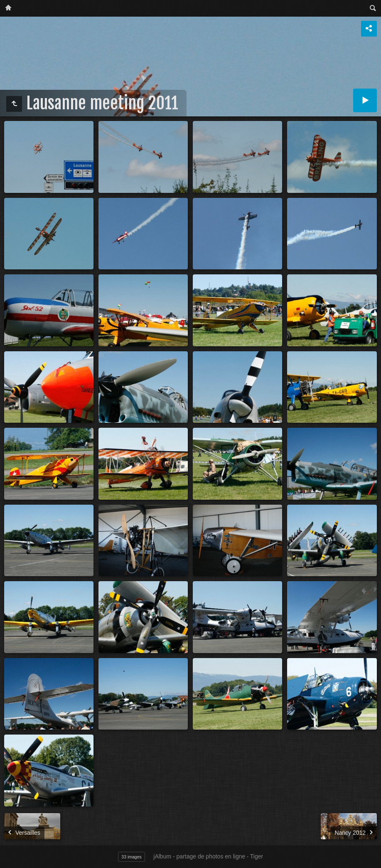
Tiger (257, 856)
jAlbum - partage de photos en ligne (199, 856)
